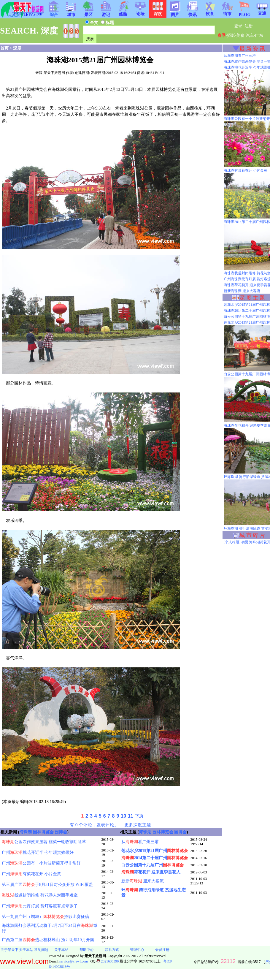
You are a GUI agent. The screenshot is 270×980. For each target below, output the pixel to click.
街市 (227, 12)
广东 (259, 35)
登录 (238, 26)
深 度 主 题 (252, 298)
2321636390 (108, 961)
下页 (139, 816)
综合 (54, 13)
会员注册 (162, 950)
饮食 (210, 12)
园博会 (61, 832)
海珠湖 (26, 832)
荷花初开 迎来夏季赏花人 (151, 872)
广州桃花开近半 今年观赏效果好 (38, 852)
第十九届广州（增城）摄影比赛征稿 (45, 917)
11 (131, 816)
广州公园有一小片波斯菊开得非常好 (41, 863)
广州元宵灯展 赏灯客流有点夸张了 (40, 906)
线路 (123, 12)
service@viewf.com (74, 961)
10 (123, 816)
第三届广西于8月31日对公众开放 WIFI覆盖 (47, 885)
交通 (262, 11)
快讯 (193, 13)
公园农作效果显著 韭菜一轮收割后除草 (44, 842)
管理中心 (137, 950)
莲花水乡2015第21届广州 (155, 851)
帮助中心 (87, 950)
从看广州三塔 (140, 842)
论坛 (140, 12)
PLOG (244, 13)
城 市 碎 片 (252, 535)
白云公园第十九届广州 (153, 865)
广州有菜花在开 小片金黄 (31, 874)
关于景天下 (9, 950)
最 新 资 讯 (252, 49)
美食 (240, 35)
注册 (249, 26)
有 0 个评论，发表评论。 (94, 825)
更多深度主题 (138, 825)
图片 (175, 13)
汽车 (250, 35)
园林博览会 (43, 832)
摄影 (231, 35)
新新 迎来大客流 (143, 881)
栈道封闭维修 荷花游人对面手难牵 (40, 895)
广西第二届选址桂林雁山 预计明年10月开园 (48, 940)
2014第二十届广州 (155, 858)
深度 (17, 48)
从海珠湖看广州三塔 (240, 56)
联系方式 (112, 950)
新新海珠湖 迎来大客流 (242, 291)
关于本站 (26, 950)
